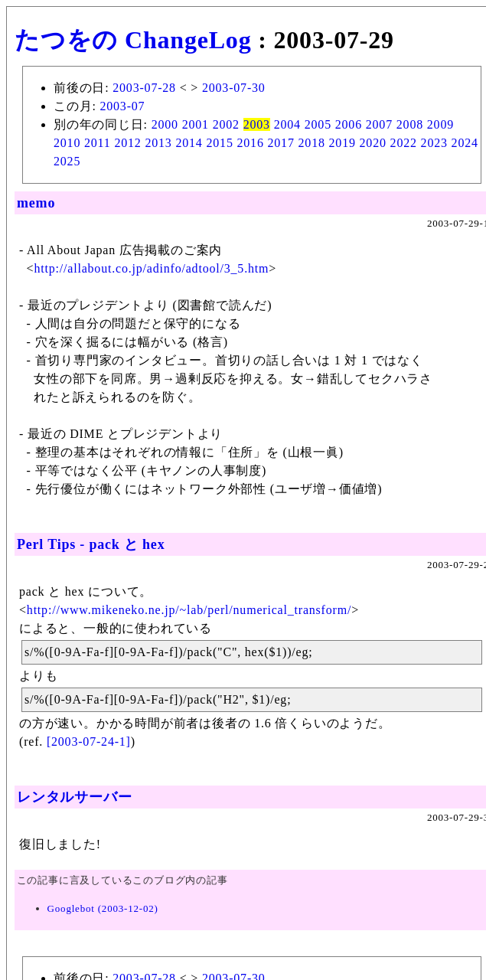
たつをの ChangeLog (133, 40)
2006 (349, 124)
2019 (342, 143)
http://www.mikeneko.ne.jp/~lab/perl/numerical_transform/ (189, 610)
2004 (287, 124)
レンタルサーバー (74, 797)
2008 (410, 124)
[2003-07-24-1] (89, 742)
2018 (312, 143)
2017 (281, 143)
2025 (67, 161)
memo (36, 203)
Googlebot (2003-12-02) (103, 908)
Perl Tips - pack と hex (91, 544)
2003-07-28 (144, 88)
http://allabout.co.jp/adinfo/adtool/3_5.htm (151, 268)
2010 (67, 143)
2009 (440, 124)
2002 (226, 124)
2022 (404, 143)
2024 (465, 143)
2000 (165, 124)
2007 (379, 124)
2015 (219, 143)
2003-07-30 (234, 88)
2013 (158, 143)
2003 (257, 124)
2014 (189, 143)
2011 (98, 143)
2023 (434, 143)
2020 (373, 143)
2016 (251, 143)
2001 (196, 124)
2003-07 (122, 106)
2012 (127, 143)
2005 (318, 124)
